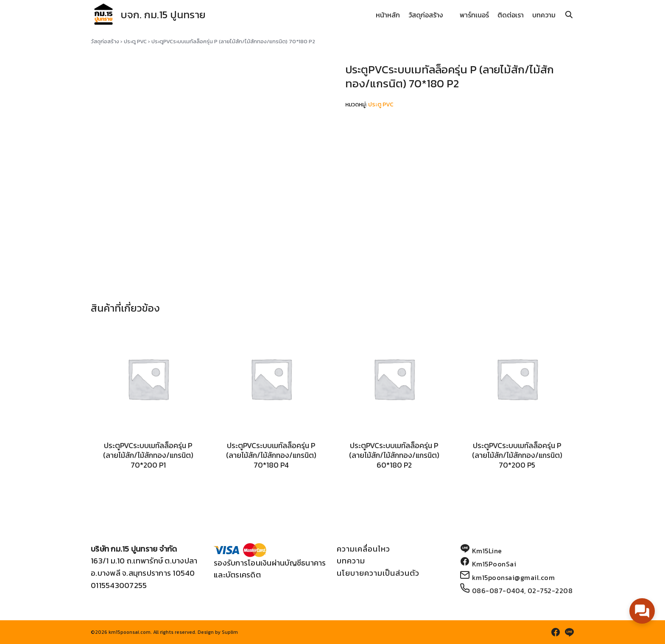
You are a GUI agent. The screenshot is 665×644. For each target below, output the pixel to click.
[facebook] (556, 632)
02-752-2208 (550, 591)
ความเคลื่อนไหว (363, 549)
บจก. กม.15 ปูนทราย (163, 15)
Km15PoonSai (494, 564)
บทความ (544, 15)
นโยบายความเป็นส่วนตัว (378, 573)
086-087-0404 (498, 591)
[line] (569, 632)
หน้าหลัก (388, 15)
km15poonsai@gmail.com (514, 577)
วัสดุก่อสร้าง (426, 15)
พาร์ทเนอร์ (474, 15)
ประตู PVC (135, 41)
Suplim (230, 632)
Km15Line (487, 551)
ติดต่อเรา (511, 15)
